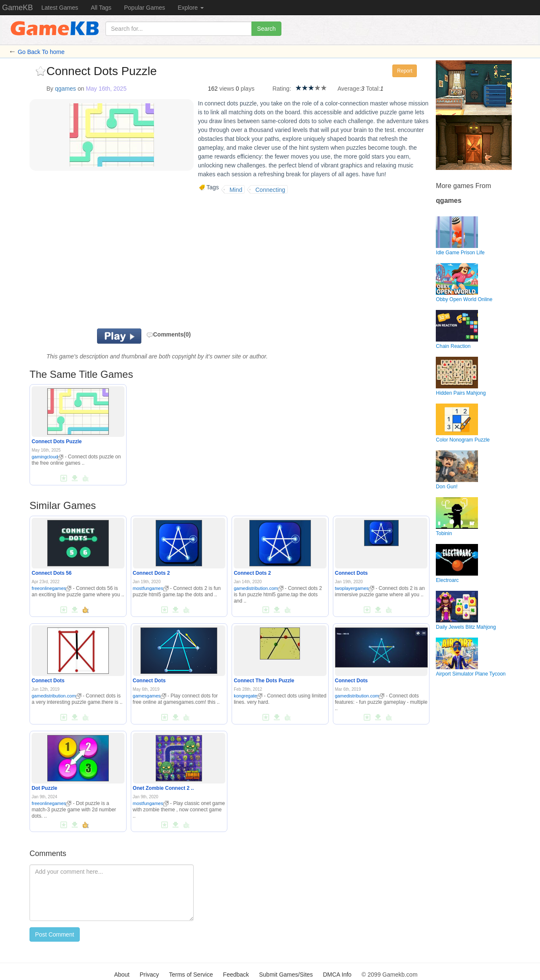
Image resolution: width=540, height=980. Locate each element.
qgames (65, 89)
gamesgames (150, 696)
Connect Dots (351, 573)
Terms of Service (191, 975)
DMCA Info (337, 975)
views (227, 89)
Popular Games (144, 8)
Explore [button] (190, 8)
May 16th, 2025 (106, 89)
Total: (373, 89)
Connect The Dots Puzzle (264, 681)
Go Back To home (41, 52)
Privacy (149, 975)
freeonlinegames (51, 588)
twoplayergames (355, 588)
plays (247, 89)
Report (405, 71)
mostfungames (151, 588)
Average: (349, 89)
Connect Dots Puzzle (57, 442)
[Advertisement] (134, 261)
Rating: (282, 89)
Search (266, 29)
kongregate (248, 696)
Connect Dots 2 (151, 573)
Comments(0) (169, 334)
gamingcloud (47, 457)
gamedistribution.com (259, 588)
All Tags (101, 8)
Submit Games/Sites (286, 975)
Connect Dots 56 (52, 573)
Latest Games (60, 8)
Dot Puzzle (45, 788)
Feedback (236, 975)
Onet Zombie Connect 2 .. (163, 788)
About (122, 975)
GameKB (18, 8)
